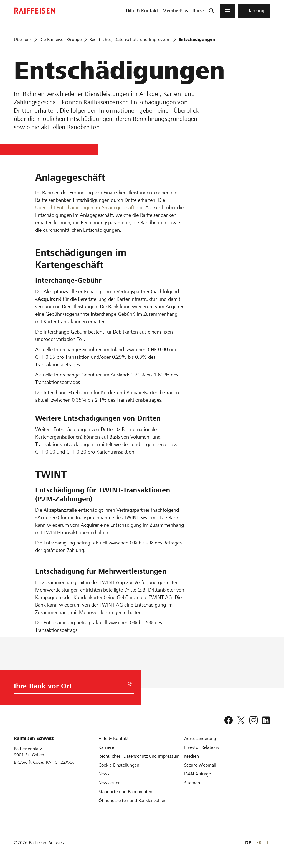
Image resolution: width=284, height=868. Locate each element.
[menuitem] (142, 11)
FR (259, 843)
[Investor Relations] (202, 747)
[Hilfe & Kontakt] (114, 738)
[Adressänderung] (200, 738)
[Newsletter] (109, 783)
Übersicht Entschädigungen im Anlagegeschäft (85, 208)
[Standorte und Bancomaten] (125, 792)
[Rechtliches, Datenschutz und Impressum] (139, 756)
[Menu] (228, 11)
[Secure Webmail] (200, 765)
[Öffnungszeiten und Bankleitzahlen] (132, 800)
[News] (104, 774)
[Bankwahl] (66, 687)
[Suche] (211, 11)
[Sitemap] (192, 783)
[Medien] (192, 756)
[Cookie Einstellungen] (119, 765)
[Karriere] (106, 747)
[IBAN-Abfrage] (197, 774)
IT (268, 843)
